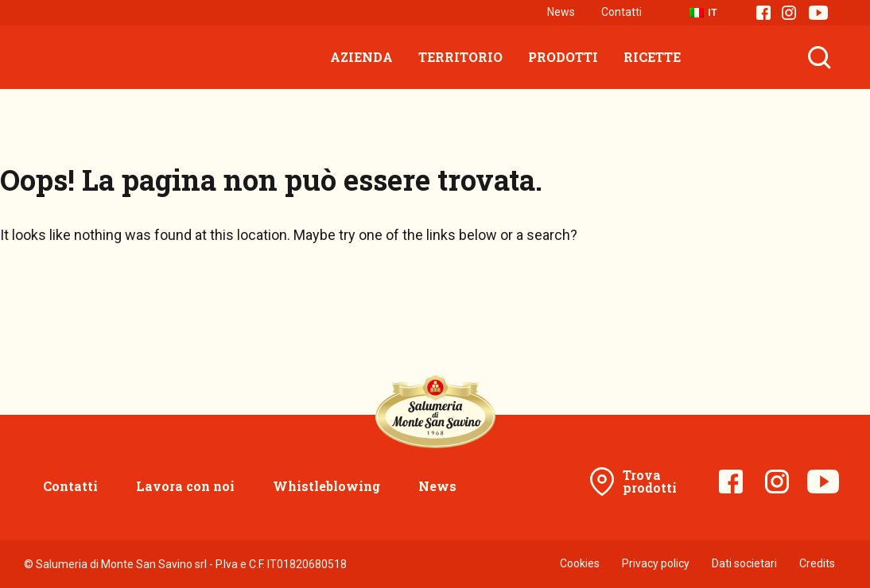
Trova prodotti (650, 481)
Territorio (460, 57)
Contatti (621, 12)
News (561, 12)
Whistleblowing (326, 486)
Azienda (361, 57)
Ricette (652, 57)
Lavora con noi (185, 486)
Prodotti (563, 57)
